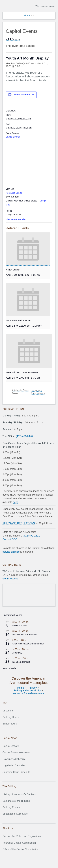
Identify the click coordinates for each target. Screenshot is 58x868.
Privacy (33, 688)
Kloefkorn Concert (21, 662)
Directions (8, 711)
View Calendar (10, 668)
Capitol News (10, 738)
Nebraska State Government (28, 693)
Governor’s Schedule (14, 759)
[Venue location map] (29, 162)
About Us (8, 828)
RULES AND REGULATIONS (19, 523)
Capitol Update (11, 746)
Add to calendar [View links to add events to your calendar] (22, 95)
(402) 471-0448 (24, 436)
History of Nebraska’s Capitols (19, 794)
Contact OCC (10, 539)
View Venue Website (16, 219)
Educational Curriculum (15, 814)
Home (21, 688)
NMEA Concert (13, 270)
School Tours (10, 724)
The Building (9, 786)
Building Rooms (11, 807)
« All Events (13, 39)
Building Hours (11, 717)
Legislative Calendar (14, 765)
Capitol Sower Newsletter (16, 752)
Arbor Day (17, 653)
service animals (11, 552)
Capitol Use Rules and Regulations (22, 836)
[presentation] (28, 249)
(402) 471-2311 (31, 536)
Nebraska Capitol (14, 193)
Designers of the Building (16, 801)
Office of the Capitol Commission (20, 849)
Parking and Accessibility (27, 691)
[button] (27, 16)
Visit (5, 703)
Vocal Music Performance (18, 320)
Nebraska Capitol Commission (19, 843)
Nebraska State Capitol (20, 6)
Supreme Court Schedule (16, 772)
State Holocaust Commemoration (22, 372)
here (15, 502)
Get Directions (10, 579)
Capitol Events (13, 137)
